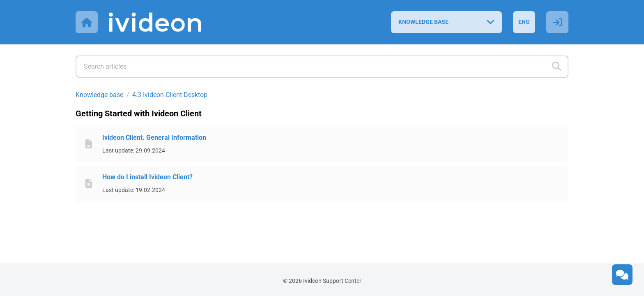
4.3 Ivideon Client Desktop (170, 95)
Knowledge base (99, 95)
